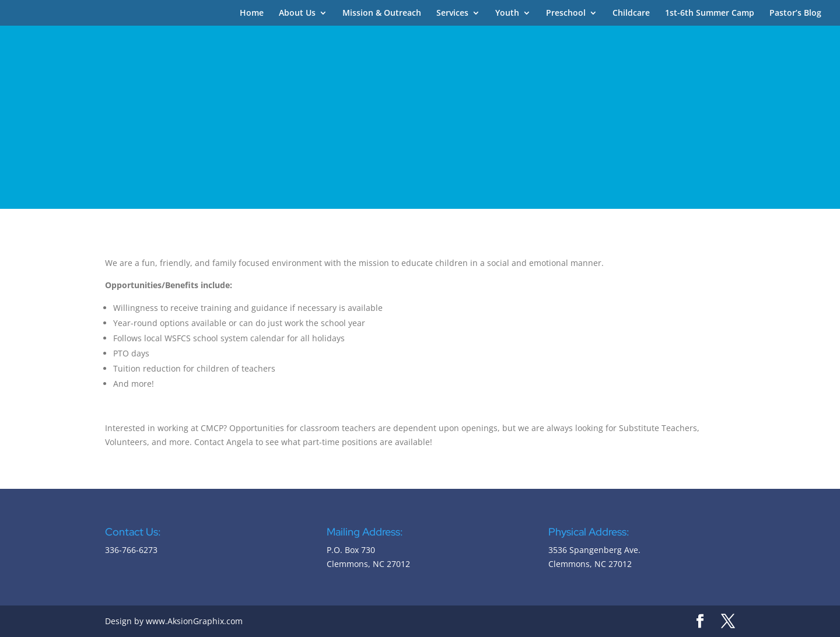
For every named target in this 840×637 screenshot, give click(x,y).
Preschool (566, 13)
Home (252, 13)
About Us (297, 13)
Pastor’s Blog (795, 13)
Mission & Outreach (382, 13)
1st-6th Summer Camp (710, 13)
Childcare (631, 13)
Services (452, 13)
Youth (507, 13)
